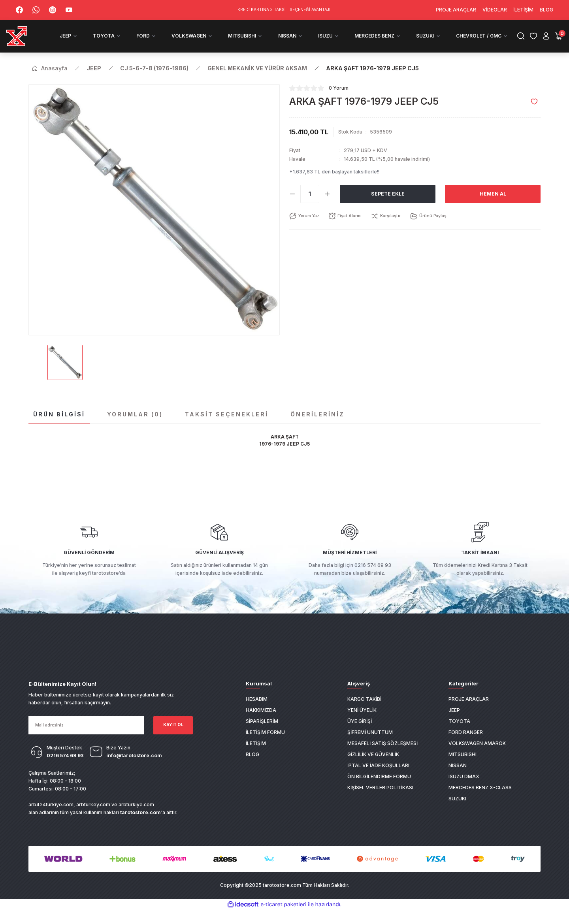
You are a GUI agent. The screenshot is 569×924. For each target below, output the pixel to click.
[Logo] (34, 43)
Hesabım (257, 713)
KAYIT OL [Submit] (173, 739)
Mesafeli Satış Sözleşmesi (382, 757)
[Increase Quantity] (327, 208)
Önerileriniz (317, 428)
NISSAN (458, 780)
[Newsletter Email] (86, 739)
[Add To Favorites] (534, 115)
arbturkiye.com (136, 818)
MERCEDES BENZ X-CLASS (480, 802)
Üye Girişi (360, 735)
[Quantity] (310, 208)
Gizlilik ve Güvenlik (373, 769)
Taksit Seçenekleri (227, 428)
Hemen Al (493, 208)
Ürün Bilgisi (59, 428)
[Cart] (549, 43)
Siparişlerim (262, 735)
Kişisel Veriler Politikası (380, 802)
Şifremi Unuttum (370, 746)
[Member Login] (537, 43)
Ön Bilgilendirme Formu (379, 791)
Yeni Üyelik (362, 724)
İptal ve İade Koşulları (378, 780)
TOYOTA (459, 735)
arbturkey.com (93, 818)
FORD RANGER (466, 746)
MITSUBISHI (463, 769)
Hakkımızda (261, 724)
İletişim (256, 757)
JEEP (454, 724)
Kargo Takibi (364, 713)
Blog (252, 769)
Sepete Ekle (388, 208)
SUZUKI (457, 813)
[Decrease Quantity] (292, 208)
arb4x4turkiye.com (51, 818)
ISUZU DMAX (464, 791)
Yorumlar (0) (135, 428)
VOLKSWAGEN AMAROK (477, 757)
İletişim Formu (265, 746)
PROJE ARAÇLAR (469, 713)
